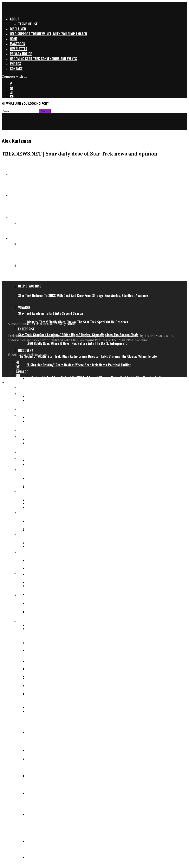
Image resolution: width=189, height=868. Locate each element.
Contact (16, 69)
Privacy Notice (21, 54)
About (15, 19)
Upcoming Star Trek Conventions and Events (43, 59)
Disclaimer (18, 29)
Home (14, 39)
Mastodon (18, 44)
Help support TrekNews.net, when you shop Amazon (48, 34)
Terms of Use (28, 24)
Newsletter (19, 49)
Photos (15, 64)
